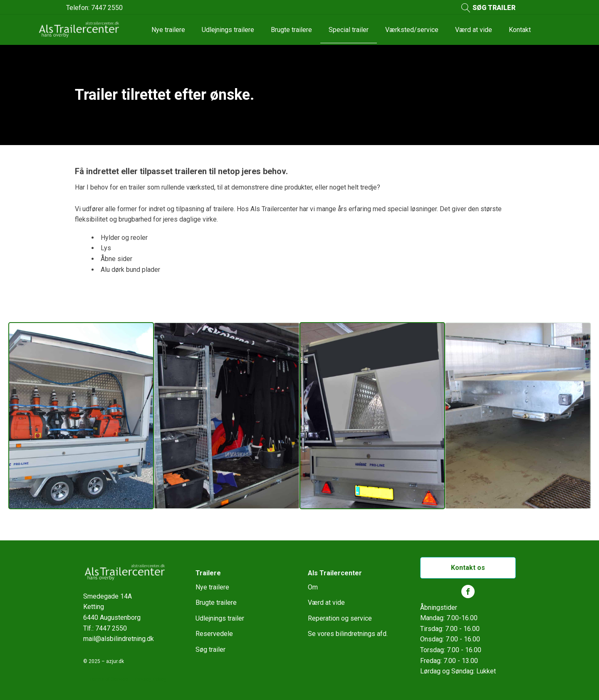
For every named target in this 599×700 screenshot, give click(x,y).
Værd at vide (474, 30)
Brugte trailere (291, 30)
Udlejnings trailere (228, 30)
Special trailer (349, 30)
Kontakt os (468, 568)
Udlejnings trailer (220, 618)
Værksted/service (412, 30)
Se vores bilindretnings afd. (348, 634)
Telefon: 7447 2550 (94, 8)
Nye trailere (168, 30)
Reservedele (214, 634)
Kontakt (520, 30)
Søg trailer (210, 649)
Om (313, 587)
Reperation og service (340, 618)
